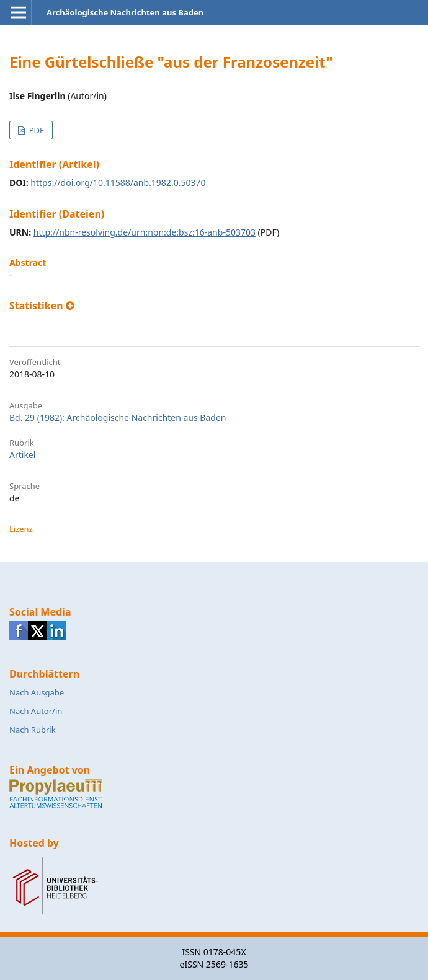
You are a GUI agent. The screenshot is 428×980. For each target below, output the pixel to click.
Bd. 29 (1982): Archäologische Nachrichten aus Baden (118, 417)
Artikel (22, 455)
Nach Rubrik (33, 730)
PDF (35, 130)
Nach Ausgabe (37, 692)
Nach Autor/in (36, 711)
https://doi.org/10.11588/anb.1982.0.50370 (118, 183)
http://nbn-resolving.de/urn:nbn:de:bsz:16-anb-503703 (145, 232)
